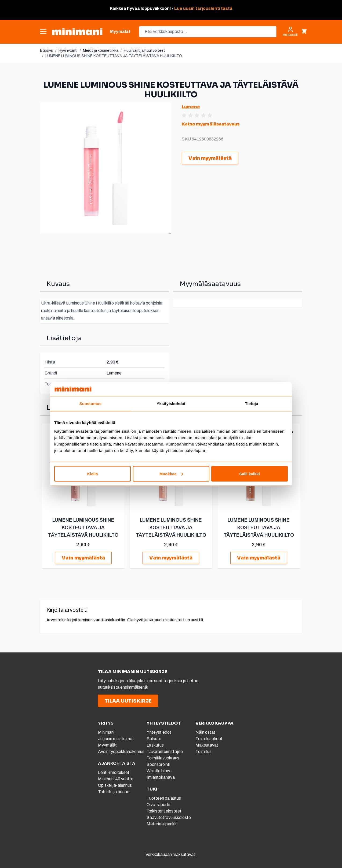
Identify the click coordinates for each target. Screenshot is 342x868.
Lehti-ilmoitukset (114, 772)
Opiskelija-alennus (115, 785)
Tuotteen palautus (164, 798)
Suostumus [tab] (91, 404)
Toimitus (203, 752)
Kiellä (92, 474)
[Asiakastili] (290, 32)
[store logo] (77, 32)
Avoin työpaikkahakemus (121, 752)
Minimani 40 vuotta (116, 779)
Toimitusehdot (209, 739)
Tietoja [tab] (252, 404)
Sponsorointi (158, 764)
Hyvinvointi (68, 51)
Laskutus (155, 745)
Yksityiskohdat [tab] (171, 404)
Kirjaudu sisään (163, 620)
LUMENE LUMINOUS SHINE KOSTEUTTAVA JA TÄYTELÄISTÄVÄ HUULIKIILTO (114, 56)
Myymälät (107, 745)
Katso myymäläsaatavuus (211, 124)
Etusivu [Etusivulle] (47, 51)
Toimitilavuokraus (163, 758)
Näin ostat (205, 732)
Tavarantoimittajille (165, 752)
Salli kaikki (250, 474)
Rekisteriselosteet (164, 811)
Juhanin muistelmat (116, 739)
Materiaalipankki (162, 824)
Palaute (154, 739)
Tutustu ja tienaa (114, 792)
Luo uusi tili (193, 620)
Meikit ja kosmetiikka (101, 51)
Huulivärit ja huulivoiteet (144, 51)
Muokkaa (171, 474)
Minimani (106, 732)
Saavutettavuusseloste (169, 817)
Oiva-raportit (159, 805)
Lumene (191, 107)
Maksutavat (207, 745)
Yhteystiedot (159, 732)
